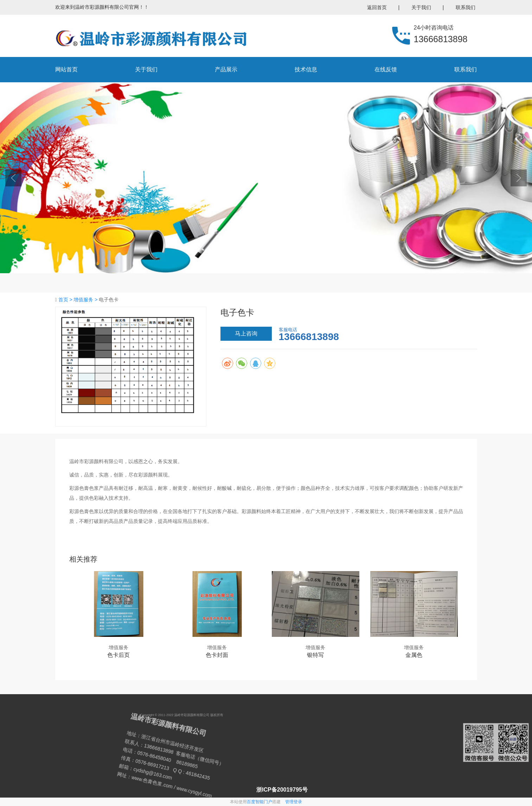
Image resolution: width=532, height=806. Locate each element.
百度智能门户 (259, 802)
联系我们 (466, 7)
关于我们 (421, 7)
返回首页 (377, 7)
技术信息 (306, 69)
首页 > (66, 300)
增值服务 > (86, 300)
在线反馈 (386, 69)
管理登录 (294, 802)
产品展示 (226, 69)
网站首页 (66, 69)
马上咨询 (246, 334)
